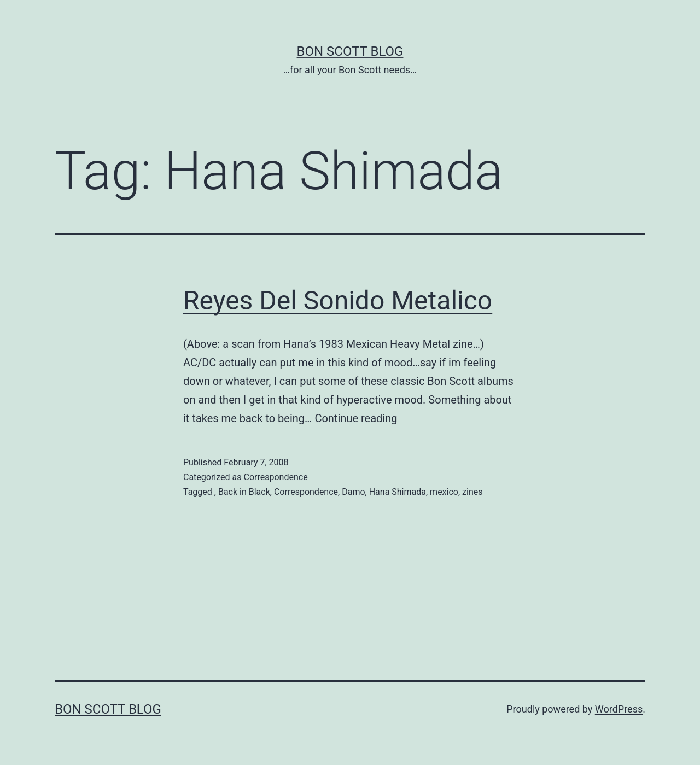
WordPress (619, 709)
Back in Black (244, 492)
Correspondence (275, 477)
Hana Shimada (398, 492)
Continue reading (356, 418)
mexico (444, 492)
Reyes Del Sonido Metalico (338, 300)
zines (472, 492)
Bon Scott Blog (350, 51)
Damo (353, 492)
